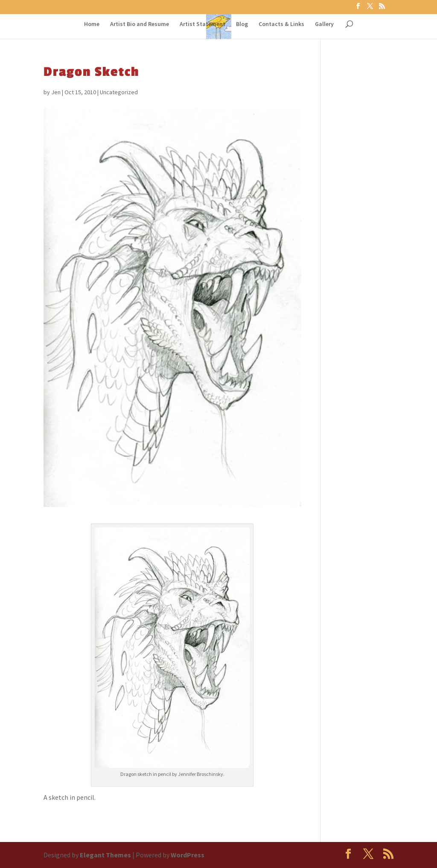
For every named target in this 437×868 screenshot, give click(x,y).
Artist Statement (202, 24)
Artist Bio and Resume (140, 24)
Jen (56, 92)
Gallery (324, 24)
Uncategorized (119, 92)
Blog (242, 24)
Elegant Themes (105, 855)
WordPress (188, 855)
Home (92, 24)
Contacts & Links (281, 24)
